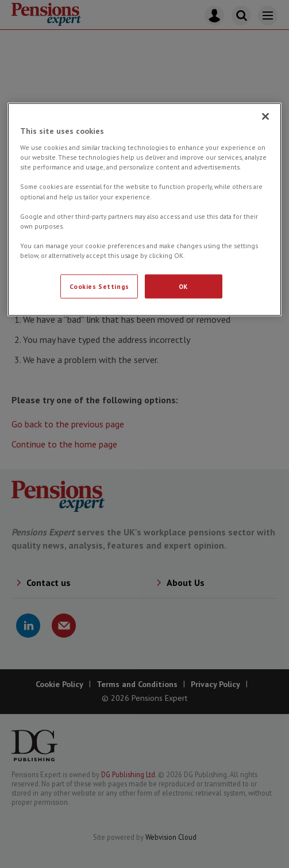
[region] (145, 209)
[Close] (265, 116)
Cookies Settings (99, 286)
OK (183, 286)
